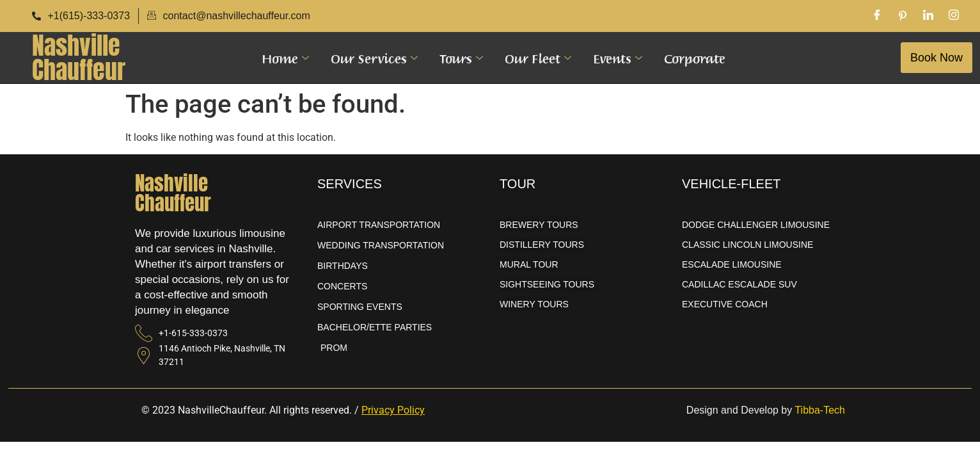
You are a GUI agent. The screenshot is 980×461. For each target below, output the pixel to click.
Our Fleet (538, 58)
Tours (461, 58)
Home (285, 58)
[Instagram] (954, 16)
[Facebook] (877, 16)
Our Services (374, 58)
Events (618, 58)
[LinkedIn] (928, 16)
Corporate (695, 58)
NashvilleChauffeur (79, 58)
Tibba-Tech (820, 410)
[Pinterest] (903, 16)
